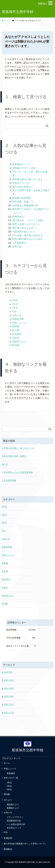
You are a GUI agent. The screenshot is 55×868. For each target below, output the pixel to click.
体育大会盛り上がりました (26, 224)
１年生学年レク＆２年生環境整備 (17, 472)
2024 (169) (8, 688)
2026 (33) (7, 672)
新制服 (16, 326)
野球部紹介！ (19, 217)
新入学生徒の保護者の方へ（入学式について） (25, 844)
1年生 (15, 300)
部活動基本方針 (14, 821)
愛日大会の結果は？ (23, 187)
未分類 (16, 330)
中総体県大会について (24, 232)
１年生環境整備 (9, 480)
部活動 (16, 345)
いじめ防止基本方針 (16, 824)
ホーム (7, 763)
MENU (42, 4)
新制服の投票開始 (22, 198)
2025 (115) (8, 680)
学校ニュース (19, 323)
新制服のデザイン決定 (24, 168)
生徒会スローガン (22, 183)
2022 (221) (8, 704)
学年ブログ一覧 (11, 778)
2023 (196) (8, 696)
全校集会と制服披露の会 (25, 205)
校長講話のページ (22, 164)
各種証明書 (18, 319)
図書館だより (13, 808)
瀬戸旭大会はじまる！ (24, 228)
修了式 (5, 464)
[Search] (25, 126)
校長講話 (17, 334)
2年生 (15, 304)
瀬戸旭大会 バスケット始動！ (29, 220)
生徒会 (16, 338)
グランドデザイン (15, 817)
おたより (8, 800)
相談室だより (19, 341)
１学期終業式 (19, 243)
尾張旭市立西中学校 (18, 12)
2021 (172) (8, 713)
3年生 (15, 308)
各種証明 (8, 838)
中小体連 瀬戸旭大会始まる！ (29, 235)
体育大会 (17, 247)
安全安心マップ (14, 828)
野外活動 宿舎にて (23, 202)
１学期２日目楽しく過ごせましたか (18, 448)
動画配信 (8, 849)
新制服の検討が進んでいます (27, 179)
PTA (14, 312)
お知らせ (17, 315)
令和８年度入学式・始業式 (14, 456)
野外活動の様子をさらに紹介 (27, 239)
